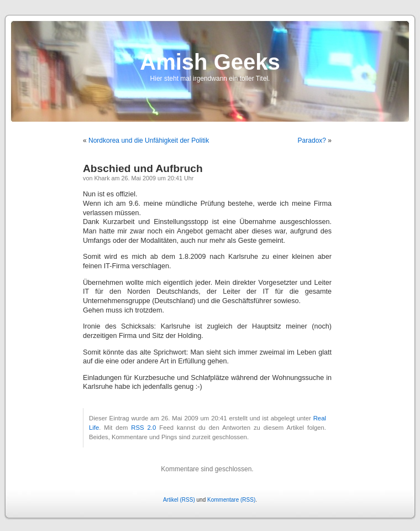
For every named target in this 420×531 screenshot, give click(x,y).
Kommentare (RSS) (231, 500)
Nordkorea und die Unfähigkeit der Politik (149, 140)
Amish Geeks (210, 62)
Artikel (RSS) (179, 500)
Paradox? (312, 140)
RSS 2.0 (143, 428)
